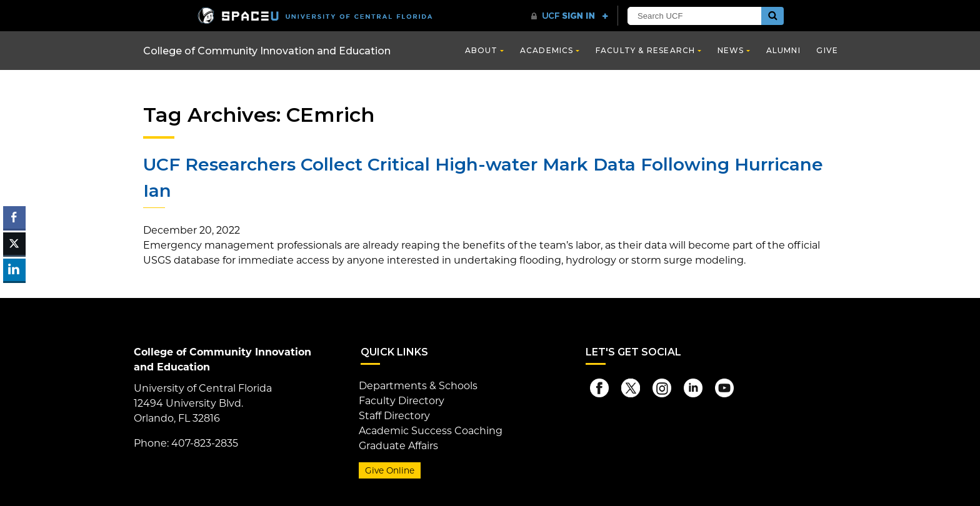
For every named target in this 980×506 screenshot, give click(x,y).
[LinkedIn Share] (14, 270)
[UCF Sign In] (570, 16)
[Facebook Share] (14, 217)
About (482, 50)
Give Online (390, 470)
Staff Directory (394, 416)
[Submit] (772, 16)
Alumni (783, 50)
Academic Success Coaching (431, 431)
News (731, 50)
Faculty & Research (646, 50)
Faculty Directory (402, 401)
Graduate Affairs (398, 446)
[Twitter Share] (14, 244)
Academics (547, 50)
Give (827, 50)
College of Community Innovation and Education (267, 51)
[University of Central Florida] (315, 15)
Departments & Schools (418, 386)
